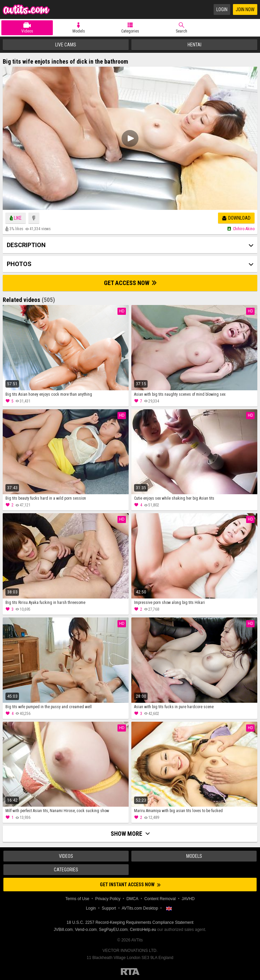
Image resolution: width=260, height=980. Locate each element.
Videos (27, 31)
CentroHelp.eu (143, 930)
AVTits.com (26, 9)
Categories (130, 31)
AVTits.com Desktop (140, 908)
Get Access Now (130, 283)
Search (181, 31)
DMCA (132, 899)
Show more (130, 834)
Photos (19, 264)
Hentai (194, 45)
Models (79, 31)
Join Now (245, 9)
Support (109, 908)
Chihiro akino (244, 229)
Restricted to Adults (130, 972)
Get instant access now (130, 885)
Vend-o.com (86, 930)
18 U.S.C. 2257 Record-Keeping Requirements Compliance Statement (130, 922)
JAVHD (188, 899)
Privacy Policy (108, 899)
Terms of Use (77, 899)
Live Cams (66, 45)
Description (26, 245)
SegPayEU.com (113, 930)
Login (222, 9)
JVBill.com (63, 930)
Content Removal (160, 899)
